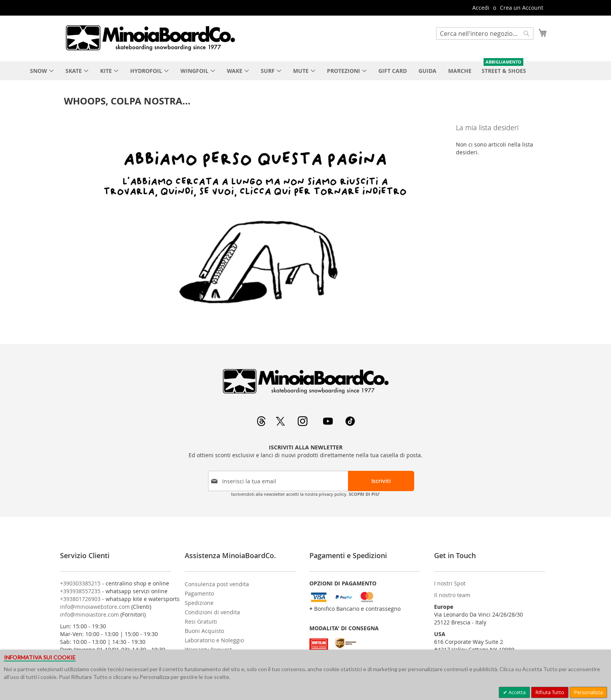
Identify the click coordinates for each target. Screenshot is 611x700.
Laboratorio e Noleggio (214, 640)
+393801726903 (80, 599)
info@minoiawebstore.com (95, 607)
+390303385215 (80, 583)
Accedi (481, 8)
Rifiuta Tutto (550, 692)
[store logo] (150, 38)
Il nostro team (452, 595)
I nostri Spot (450, 583)
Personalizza (588, 692)
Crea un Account (522, 8)
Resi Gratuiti (201, 621)
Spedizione (199, 603)
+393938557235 (80, 591)
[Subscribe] (381, 481)
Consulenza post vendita (217, 584)
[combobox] (485, 34)
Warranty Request (208, 650)
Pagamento (199, 593)
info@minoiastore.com (89, 614)
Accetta (517, 692)
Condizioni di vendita (212, 612)
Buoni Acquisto (204, 631)
